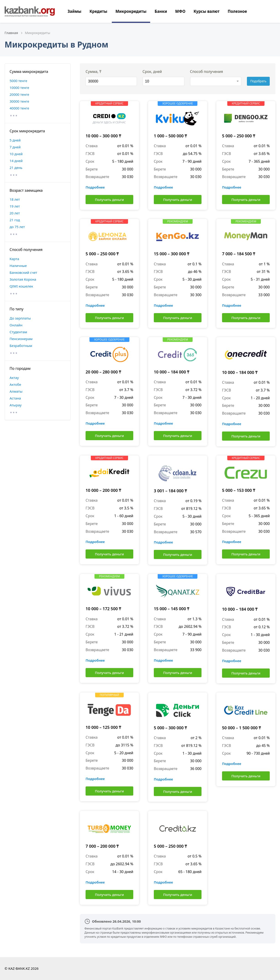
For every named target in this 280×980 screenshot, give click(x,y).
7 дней (15, 147)
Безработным (21, 346)
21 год (15, 220)
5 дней (15, 140)
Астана (15, 398)
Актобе (15, 384)
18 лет (15, 199)
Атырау (16, 405)
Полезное (237, 11)
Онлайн (16, 325)
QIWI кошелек (21, 286)
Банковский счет (23, 272)
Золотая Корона (23, 279)
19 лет (15, 206)
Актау (14, 378)
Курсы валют (207, 11)
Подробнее (95, 187)
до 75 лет (17, 227)
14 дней (16, 161)
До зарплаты (20, 318)
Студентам (18, 332)
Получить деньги (109, 200)
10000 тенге (19, 88)
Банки (161, 11)
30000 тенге (19, 101)
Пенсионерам (21, 339)
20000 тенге (19, 94)
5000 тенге (18, 81)
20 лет (15, 213)
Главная (11, 33)
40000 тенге (19, 108)
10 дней (16, 154)
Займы (74, 11)
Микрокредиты (131, 11)
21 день (16, 168)
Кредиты (98, 11)
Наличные (18, 266)
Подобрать (258, 81)
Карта (14, 259)
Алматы (16, 391)
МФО (180, 11)
